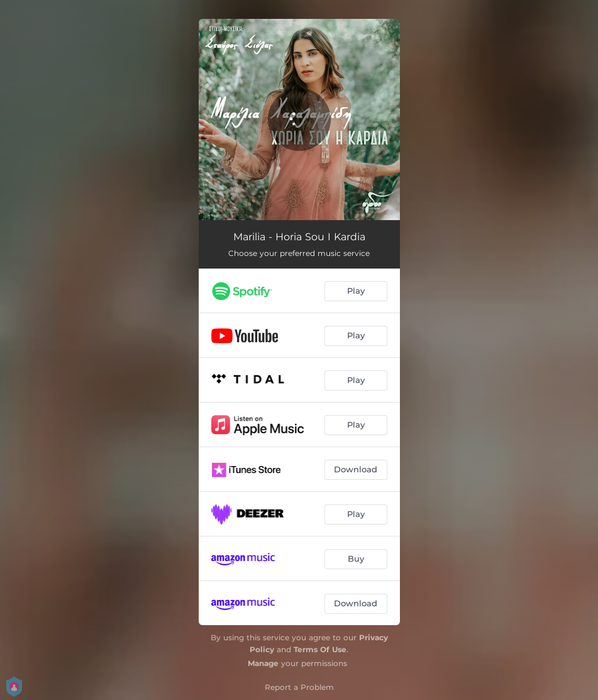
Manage (263, 663)
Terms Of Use (320, 649)
